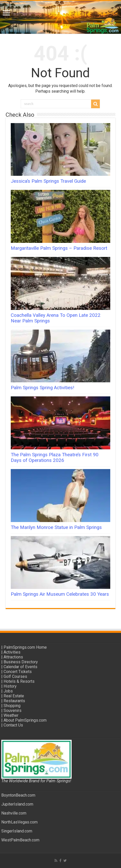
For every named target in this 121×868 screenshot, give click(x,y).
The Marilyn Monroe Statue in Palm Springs (56, 527)
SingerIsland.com (17, 831)
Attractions (13, 657)
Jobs (8, 691)
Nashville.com (14, 813)
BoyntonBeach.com (18, 795)
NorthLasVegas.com (19, 822)
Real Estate (14, 696)
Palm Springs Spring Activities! (42, 388)
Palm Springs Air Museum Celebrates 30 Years (60, 594)
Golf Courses (15, 676)
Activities (12, 652)
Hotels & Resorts (19, 681)
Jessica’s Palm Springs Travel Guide (48, 181)
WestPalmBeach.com (20, 840)
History (10, 686)
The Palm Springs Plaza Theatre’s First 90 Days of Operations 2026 (55, 458)
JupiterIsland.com (17, 804)
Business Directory (21, 662)
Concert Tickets (18, 672)
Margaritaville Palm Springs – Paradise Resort (59, 248)
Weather (11, 715)
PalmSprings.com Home (25, 647)
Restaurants (14, 701)
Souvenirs (13, 710)
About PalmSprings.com (25, 720)
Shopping (12, 706)
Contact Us (13, 725)
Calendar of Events (20, 667)
